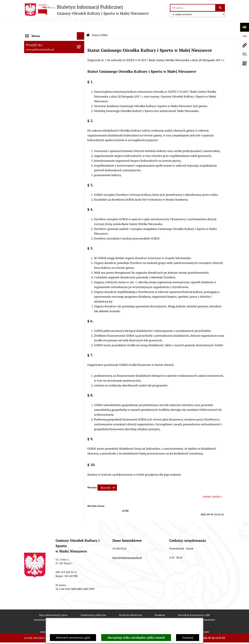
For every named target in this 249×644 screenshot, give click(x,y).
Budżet (30, 56)
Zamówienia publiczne (93, 605)
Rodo (29, 71)
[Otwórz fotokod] (244, 63)
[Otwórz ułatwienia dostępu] (244, 27)
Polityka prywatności (192, 617)
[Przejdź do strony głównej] (86, 10)
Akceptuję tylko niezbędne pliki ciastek (136, 638)
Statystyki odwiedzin (126, 617)
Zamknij (188, 638)
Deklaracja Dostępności (87, 617)
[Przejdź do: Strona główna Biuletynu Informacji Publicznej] (88, 25)
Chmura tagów (159, 617)
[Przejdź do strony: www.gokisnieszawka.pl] (244, 45)
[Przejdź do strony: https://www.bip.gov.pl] (244, 36)
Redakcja (160, 605)
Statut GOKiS (34, 41)
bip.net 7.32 (218, 638)
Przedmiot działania (39, 49)
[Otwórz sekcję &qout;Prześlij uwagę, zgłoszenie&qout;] (244, 54)
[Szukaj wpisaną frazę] (220, 8)
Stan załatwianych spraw (53, 605)
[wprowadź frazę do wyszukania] (193, 8)
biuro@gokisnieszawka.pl (127, 548)
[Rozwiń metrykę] (107, 478)
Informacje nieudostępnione (45, 64)
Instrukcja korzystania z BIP (194, 605)
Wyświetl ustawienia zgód (73, 638)
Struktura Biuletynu (131, 605)
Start (29, 33)
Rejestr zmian (53, 617)
